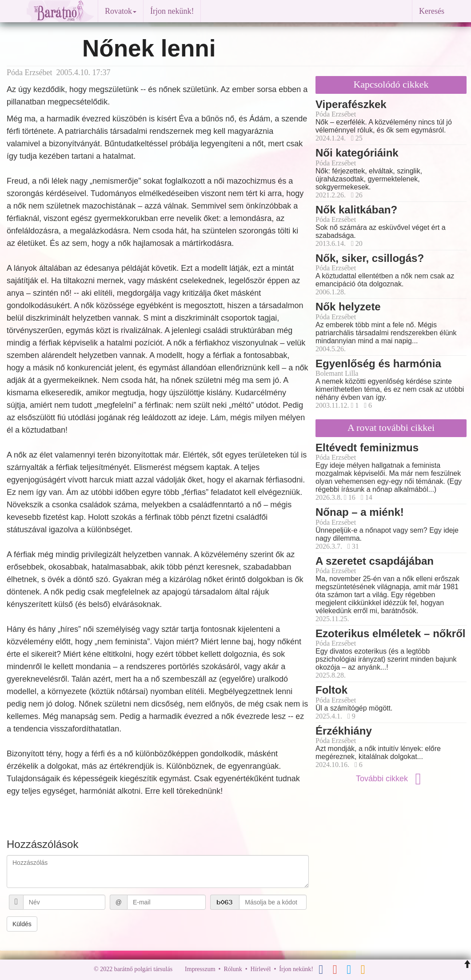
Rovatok (121, 11)
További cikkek (391, 779)
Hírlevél (261, 969)
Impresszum (200, 969)
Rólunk (233, 969)
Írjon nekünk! (172, 11)
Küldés (22, 924)
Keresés (432, 11)
